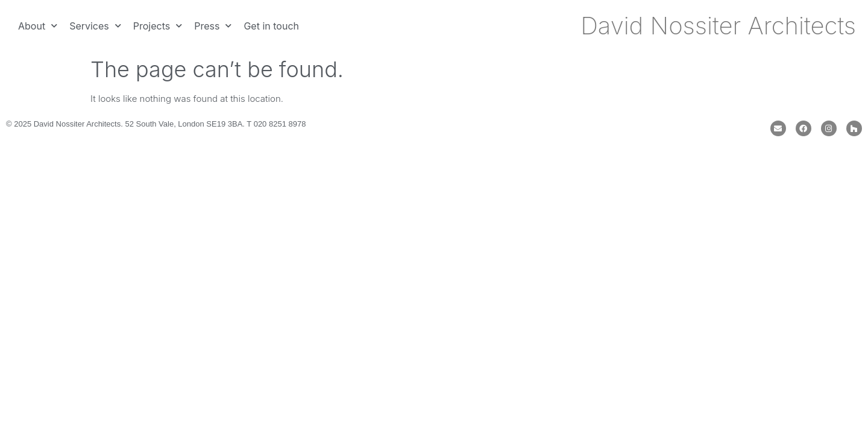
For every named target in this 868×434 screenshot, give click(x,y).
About (38, 26)
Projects (158, 26)
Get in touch (271, 26)
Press (213, 26)
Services (95, 26)
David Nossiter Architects (718, 26)
